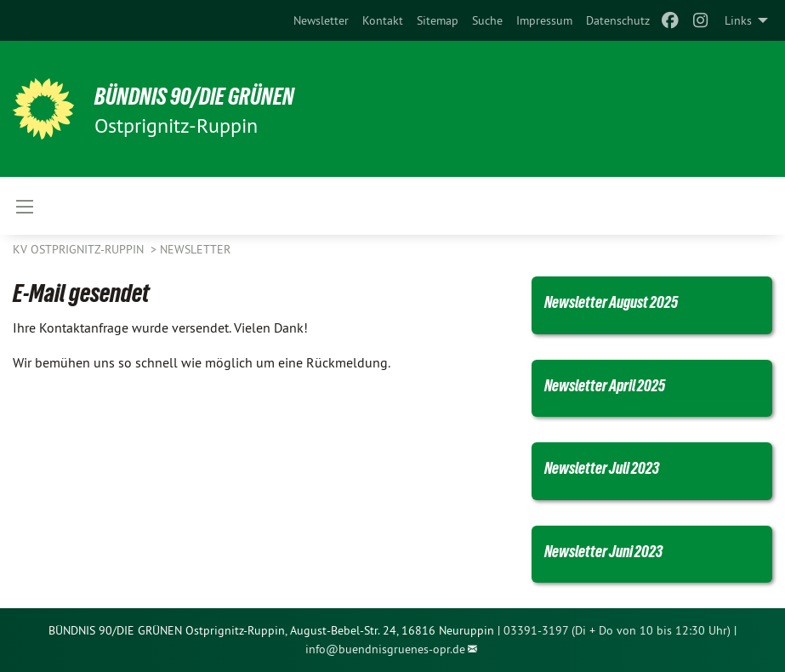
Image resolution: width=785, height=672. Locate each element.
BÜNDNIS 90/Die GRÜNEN (222, 95)
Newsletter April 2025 (616, 385)
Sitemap (438, 20)
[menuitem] (321, 20)
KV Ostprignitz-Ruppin (80, 249)
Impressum (544, 20)
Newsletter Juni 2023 (614, 551)
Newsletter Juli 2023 (612, 467)
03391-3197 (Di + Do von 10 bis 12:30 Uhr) (617, 630)
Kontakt (383, 20)
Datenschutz (618, 20)
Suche (487, 20)
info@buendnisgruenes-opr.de (385, 649)
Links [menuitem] (738, 20)
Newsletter (321, 20)
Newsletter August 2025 (623, 302)
